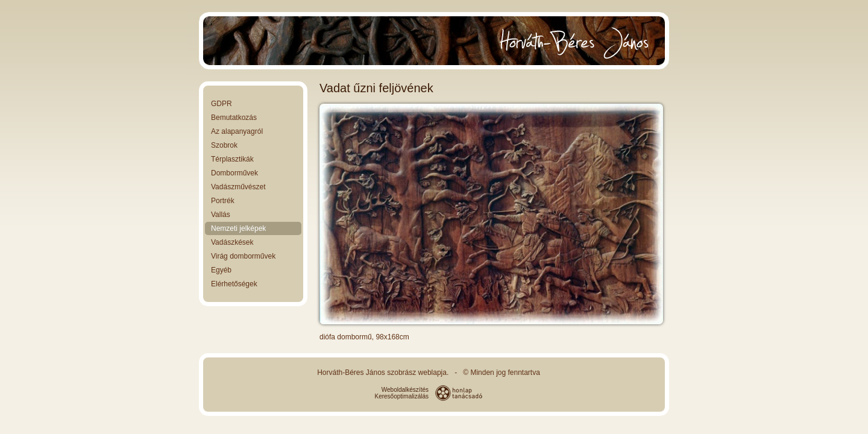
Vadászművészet (238, 187)
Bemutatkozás (234, 118)
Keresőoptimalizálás (402, 396)
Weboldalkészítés (405, 390)
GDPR (222, 104)
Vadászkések (232, 242)
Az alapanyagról (237, 131)
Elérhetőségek (234, 284)
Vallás (221, 215)
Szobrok (224, 145)
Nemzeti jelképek (238, 228)
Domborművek (234, 173)
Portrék (223, 201)
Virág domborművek (243, 256)
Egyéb (221, 270)
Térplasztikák (232, 159)
